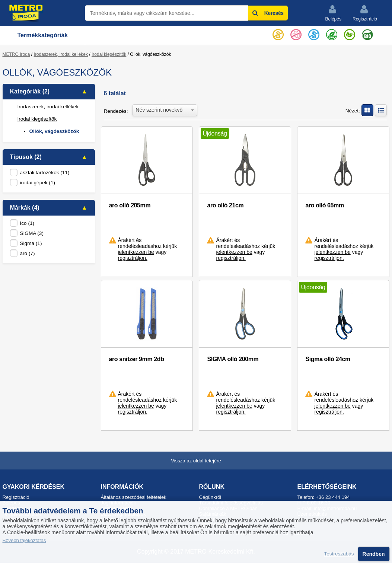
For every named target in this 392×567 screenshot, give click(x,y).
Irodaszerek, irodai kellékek (61, 54)
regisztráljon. (133, 258)
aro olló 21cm (225, 205)
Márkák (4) (25, 208)
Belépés (333, 13)
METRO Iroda (16, 54)
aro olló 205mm (130, 205)
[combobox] (165, 109)
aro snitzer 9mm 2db (137, 359)
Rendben (374, 554)
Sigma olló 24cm (328, 359)
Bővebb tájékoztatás (24, 540)
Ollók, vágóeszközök (54, 131)
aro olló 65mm (324, 205)
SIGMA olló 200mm (233, 359)
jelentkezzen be (136, 252)
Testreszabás (339, 554)
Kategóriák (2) (30, 91)
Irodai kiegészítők (109, 54)
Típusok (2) (26, 157)
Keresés (268, 13)
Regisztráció (365, 13)
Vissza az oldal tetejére (196, 461)
